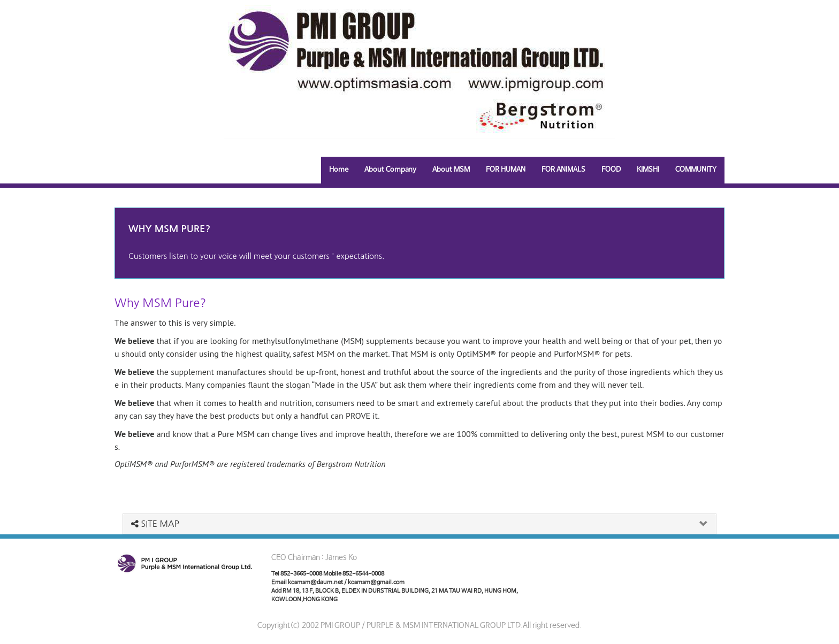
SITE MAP (155, 524)
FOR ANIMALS (563, 170)
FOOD (611, 170)
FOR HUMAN (506, 170)
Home (339, 170)
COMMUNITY (696, 170)
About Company (390, 170)
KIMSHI (648, 170)
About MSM (451, 170)
